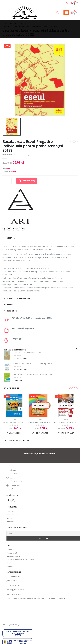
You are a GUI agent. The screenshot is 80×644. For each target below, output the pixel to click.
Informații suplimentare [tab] (18, 299)
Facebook (4, 229)
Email (23, 229)
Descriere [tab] (11, 238)
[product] (7, 356)
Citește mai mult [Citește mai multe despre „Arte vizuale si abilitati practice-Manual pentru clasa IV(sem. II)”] (41, 433)
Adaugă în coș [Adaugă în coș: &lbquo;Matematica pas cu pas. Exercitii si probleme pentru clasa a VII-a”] (15, 433)
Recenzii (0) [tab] (12, 311)
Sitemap (10, 566)
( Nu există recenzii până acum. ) (26, 155)
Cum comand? (12, 553)
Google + (18, 229)
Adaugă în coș (28, 181)
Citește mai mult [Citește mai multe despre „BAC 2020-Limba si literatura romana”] (67, 433)
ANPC (9, 563)
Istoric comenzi (12, 515)
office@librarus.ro (16, 481)
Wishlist (9, 518)
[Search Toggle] (68, 3)
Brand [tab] (10, 305)
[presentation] (75, 348)
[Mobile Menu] (66, 13)
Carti (14, 172)
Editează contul (12, 521)
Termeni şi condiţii (13, 556)
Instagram (13, 500)
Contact (9, 550)
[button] (70, 388)
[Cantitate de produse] (9, 181)
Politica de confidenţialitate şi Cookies (21, 560)
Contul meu (11, 512)
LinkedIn (14, 229)
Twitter (9, 229)
